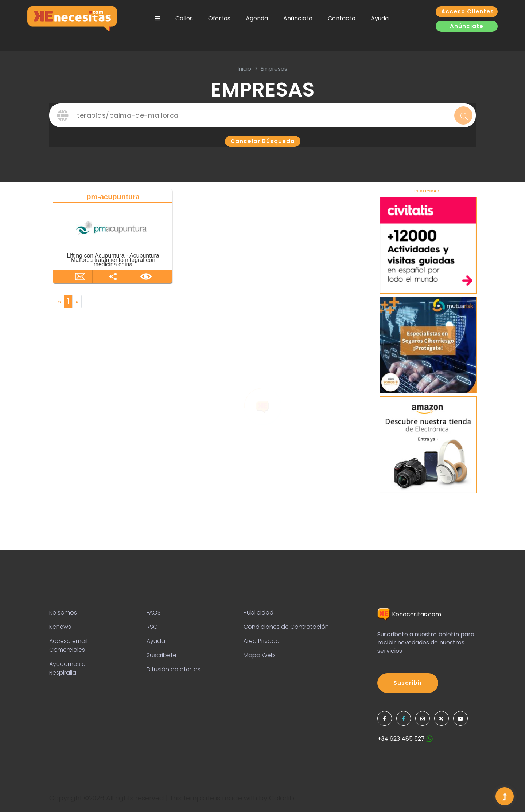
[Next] (77, 302)
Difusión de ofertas (174, 669)
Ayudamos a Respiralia (67, 668)
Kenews (60, 627)
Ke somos (63, 613)
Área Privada (262, 641)
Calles (184, 18)
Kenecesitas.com (409, 614)
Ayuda (380, 18)
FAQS (154, 613)
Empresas (274, 69)
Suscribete (162, 655)
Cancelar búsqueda (263, 141)
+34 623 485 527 (405, 739)
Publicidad (258, 613)
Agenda (257, 18)
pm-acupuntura (113, 197)
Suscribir (408, 683)
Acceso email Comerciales (68, 645)
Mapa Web (259, 655)
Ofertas (219, 18)
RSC (152, 627)
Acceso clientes (468, 11)
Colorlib (282, 798)
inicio (244, 69)
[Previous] (59, 302)
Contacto (342, 18)
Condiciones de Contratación (286, 627)
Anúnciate (298, 18)
